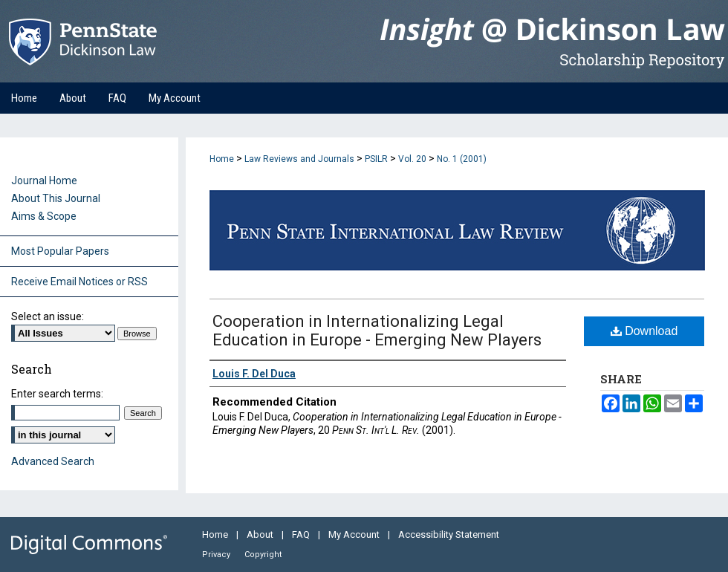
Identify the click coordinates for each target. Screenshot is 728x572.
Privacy (217, 555)
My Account (355, 534)
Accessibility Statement (449, 534)
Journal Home (44, 181)
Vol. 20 (412, 159)
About (261, 534)
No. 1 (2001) (462, 159)
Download (644, 331)
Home (222, 159)
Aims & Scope (44, 216)
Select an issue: (48, 316)
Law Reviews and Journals (299, 159)
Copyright (263, 555)
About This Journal (56, 198)
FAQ (302, 534)
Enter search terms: (57, 394)
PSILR (376, 159)
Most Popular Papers (60, 251)
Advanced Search (53, 461)
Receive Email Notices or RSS (79, 282)
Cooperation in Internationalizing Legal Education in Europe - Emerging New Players (377, 331)
